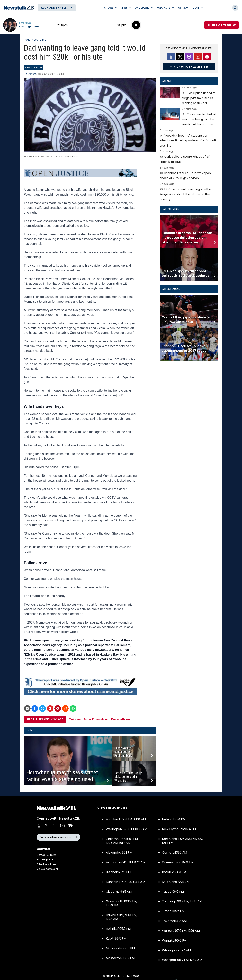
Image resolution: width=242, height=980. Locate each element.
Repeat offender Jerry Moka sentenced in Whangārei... (128, 777)
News (35, 40)
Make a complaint (47, 869)
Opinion (183, 8)
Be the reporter (45, 860)
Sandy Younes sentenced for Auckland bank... (124, 752)
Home (27, 40)
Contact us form (46, 855)
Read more (189, 96)
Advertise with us (46, 864)
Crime (43, 40)
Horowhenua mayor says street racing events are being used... (62, 776)
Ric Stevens (30, 74)
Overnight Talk (29, 27)
